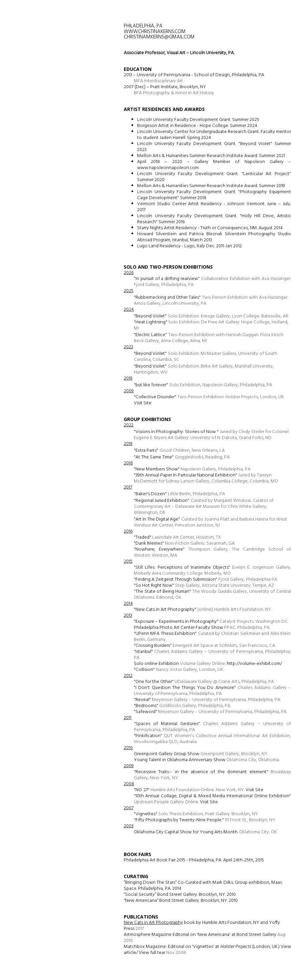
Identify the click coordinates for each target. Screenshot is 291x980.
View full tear (152, 953)
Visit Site (143, 403)
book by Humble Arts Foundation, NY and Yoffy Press (202, 926)
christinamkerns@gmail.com (159, 37)
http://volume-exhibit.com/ (254, 664)
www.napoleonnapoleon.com (168, 168)
